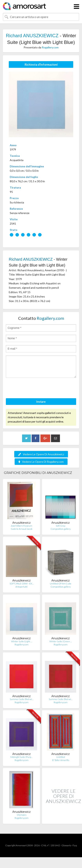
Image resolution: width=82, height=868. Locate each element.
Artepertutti (21, 587)
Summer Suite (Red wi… (22, 699)
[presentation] (36, 389)
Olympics (22, 815)
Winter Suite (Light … (22, 641)
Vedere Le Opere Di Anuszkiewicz (41, 454)
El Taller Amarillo (61, 760)
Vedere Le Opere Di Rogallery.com (41, 462)
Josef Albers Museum (21, 526)
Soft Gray (61, 526)
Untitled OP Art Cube (61, 584)
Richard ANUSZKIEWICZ (32, 36)
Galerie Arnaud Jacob (21, 529)
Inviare (41, 402)
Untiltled (61, 757)
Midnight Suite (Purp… (21, 757)
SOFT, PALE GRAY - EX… (22, 584)
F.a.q (75, 845)
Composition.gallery (61, 529)
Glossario (66, 845)
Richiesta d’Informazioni (41, 64)
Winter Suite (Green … (61, 641)
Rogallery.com (50, 47)
